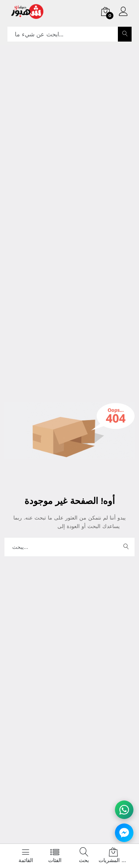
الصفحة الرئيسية (39, 526)
